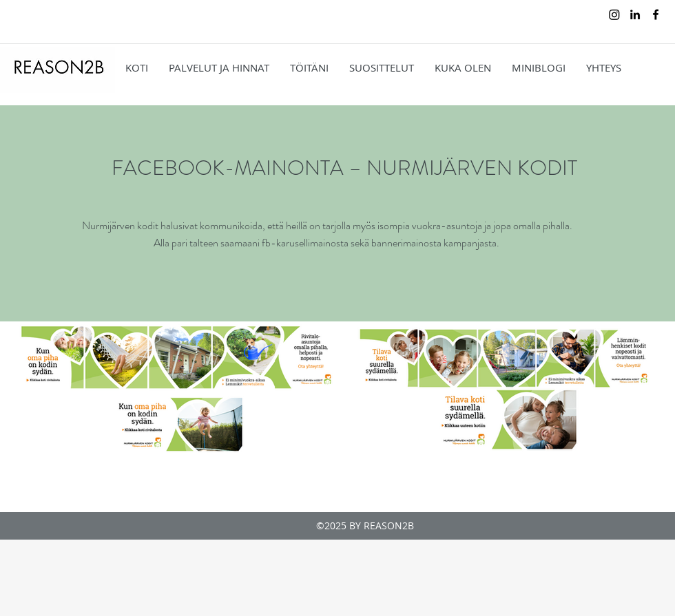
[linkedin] (635, 14)
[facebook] (656, 14)
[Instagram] (614, 14)
